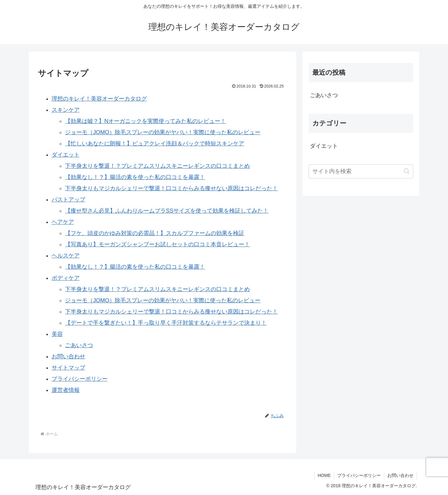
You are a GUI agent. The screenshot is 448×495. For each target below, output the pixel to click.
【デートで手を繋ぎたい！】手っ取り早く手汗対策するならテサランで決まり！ (166, 323)
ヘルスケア (66, 256)
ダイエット (66, 155)
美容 (57, 334)
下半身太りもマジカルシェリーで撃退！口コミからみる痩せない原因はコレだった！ (171, 188)
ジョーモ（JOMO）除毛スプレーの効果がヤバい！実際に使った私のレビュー (163, 132)
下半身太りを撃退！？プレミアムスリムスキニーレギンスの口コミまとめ (157, 166)
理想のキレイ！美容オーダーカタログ (99, 99)
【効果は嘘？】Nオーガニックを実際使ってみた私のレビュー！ (145, 121)
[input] (361, 171)
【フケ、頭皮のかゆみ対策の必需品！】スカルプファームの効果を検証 (155, 233)
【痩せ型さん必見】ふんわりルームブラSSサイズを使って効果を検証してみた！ (167, 211)
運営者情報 (66, 390)
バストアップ (68, 200)
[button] (407, 171)
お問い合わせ (68, 356)
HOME (324, 475)
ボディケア (66, 278)
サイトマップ (68, 368)
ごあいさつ (79, 345)
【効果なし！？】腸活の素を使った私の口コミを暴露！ (135, 177)
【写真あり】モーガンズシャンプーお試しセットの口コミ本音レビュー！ (157, 244)
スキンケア (66, 110)
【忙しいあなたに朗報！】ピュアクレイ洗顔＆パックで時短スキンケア (155, 144)
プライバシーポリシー (80, 379)
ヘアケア (63, 222)
